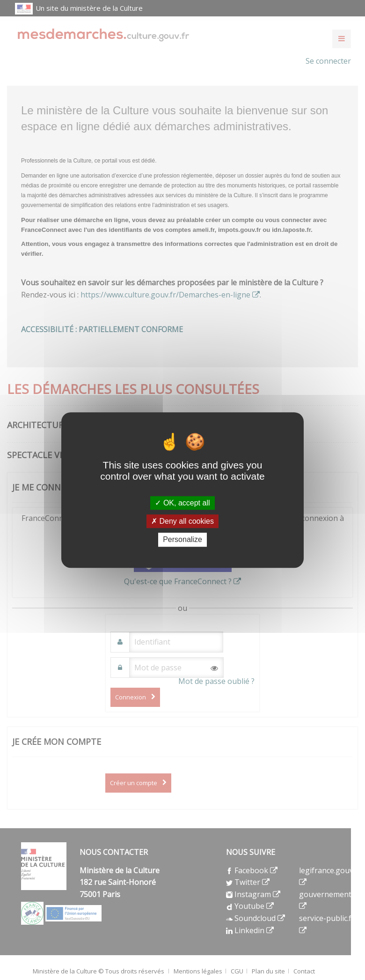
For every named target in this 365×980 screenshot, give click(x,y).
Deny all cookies (182, 521)
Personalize (182, 540)
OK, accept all (182, 503)
